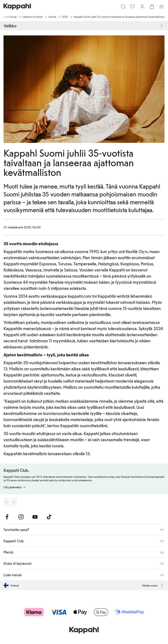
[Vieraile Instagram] (21, 517)
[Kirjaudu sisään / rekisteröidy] (142, 7)
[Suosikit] (133, 7)
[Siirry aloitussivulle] (17, 7)
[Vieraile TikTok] (49, 517)
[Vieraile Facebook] (7, 517)
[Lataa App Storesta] (6, 502)
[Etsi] (123, 7)
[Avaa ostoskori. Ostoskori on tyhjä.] (152, 7)
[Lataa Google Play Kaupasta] (14, 502)
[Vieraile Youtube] (35, 517)
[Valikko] (161, 7)
